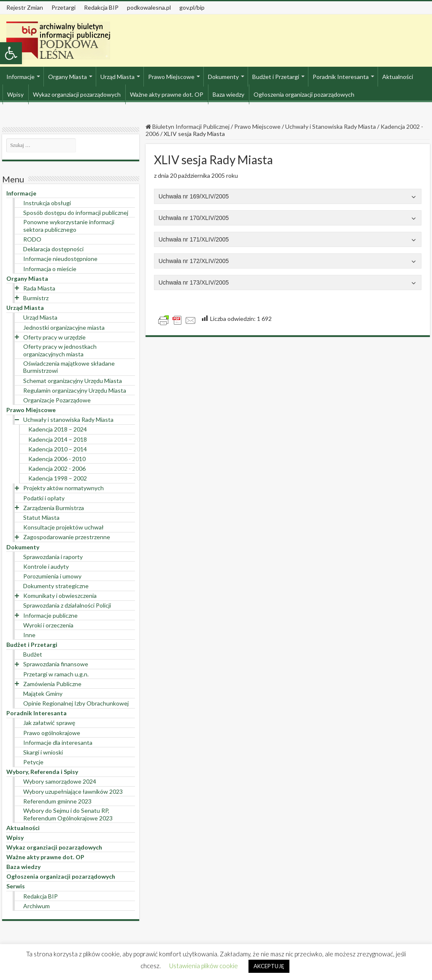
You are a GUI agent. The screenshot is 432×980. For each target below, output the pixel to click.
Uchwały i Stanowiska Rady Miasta (331, 126)
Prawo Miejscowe (171, 77)
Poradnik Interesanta (341, 77)
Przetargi (63, 7)
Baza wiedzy (228, 94)
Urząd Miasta (117, 77)
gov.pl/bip (192, 7)
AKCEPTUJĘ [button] (269, 966)
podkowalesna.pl (149, 7)
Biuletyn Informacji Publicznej (188, 126)
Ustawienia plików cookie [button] (204, 966)
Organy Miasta (67, 77)
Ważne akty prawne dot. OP (167, 94)
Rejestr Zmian (25, 7)
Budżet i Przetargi (276, 77)
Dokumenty (223, 77)
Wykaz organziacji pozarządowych (77, 94)
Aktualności (398, 77)
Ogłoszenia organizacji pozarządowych (304, 94)
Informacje (20, 77)
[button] (11, 53)
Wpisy (15, 94)
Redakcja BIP (101, 7)
